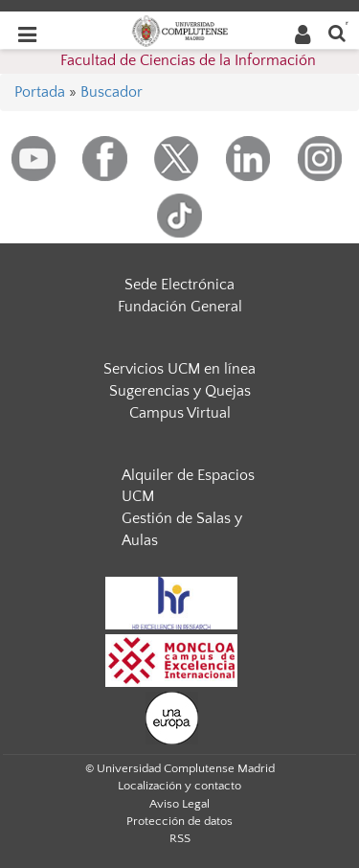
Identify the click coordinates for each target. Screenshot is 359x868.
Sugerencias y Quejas (180, 391)
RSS (180, 838)
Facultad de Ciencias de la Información (188, 60)
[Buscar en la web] (337, 32)
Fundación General (180, 307)
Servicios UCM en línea (179, 369)
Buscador (112, 92)
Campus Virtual (180, 413)
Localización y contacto (179, 786)
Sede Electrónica (179, 285)
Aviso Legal (179, 804)
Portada (40, 92)
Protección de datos (179, 821)
